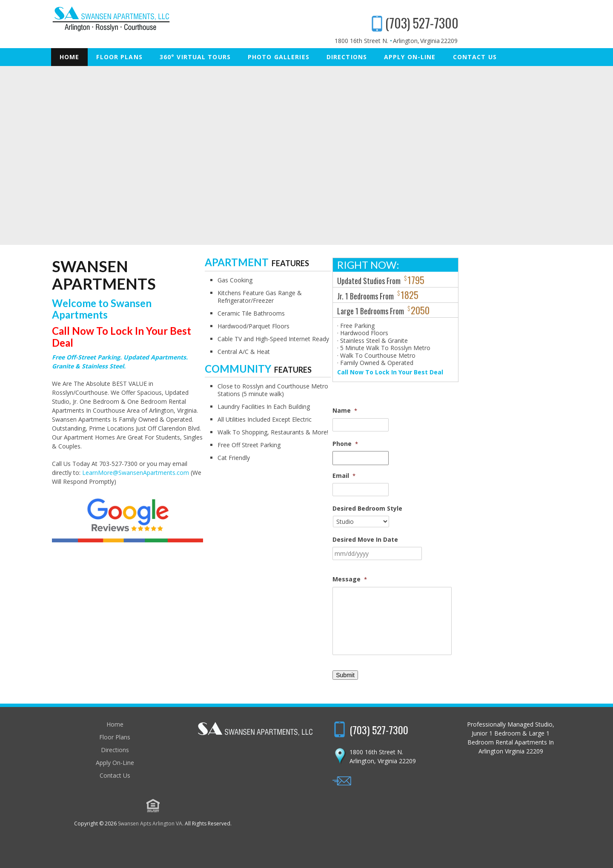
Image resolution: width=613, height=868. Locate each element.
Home (69, 57)
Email (450, 476)
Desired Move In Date (471, 540)
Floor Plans (119, 57)
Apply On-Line (410, 57)
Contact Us (475, 57)
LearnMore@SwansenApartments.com (109, 396)
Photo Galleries (279, 57)
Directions (347, 57)
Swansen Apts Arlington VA (304, 825)
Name (451, 411)
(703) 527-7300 (521, 23)
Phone (451, 444)
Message (456, 579)
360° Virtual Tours (195, 57)
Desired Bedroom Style (473, 509)
